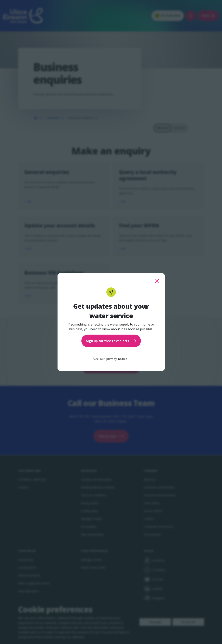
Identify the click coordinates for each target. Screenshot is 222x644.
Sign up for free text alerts (111, 341)
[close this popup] (157, 281)
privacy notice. (118, 359)
